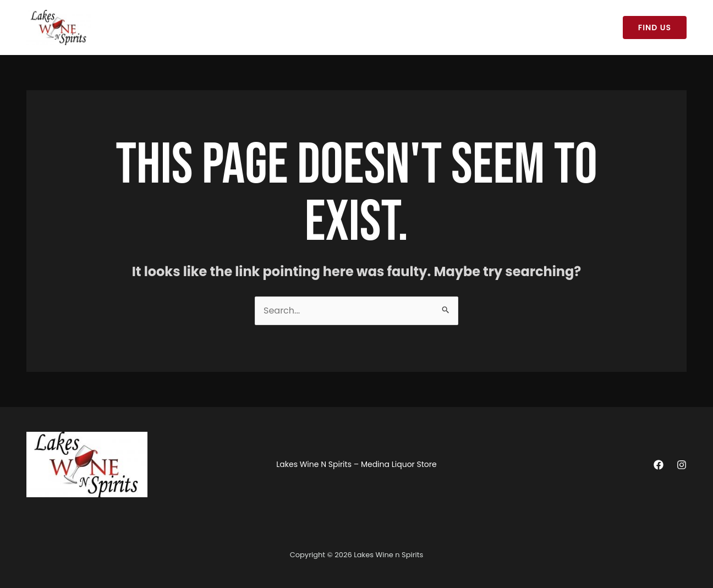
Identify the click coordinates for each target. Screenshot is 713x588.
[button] (655, 28)
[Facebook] (659, 465)
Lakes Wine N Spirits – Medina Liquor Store (190, 28)
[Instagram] (682, 465)
